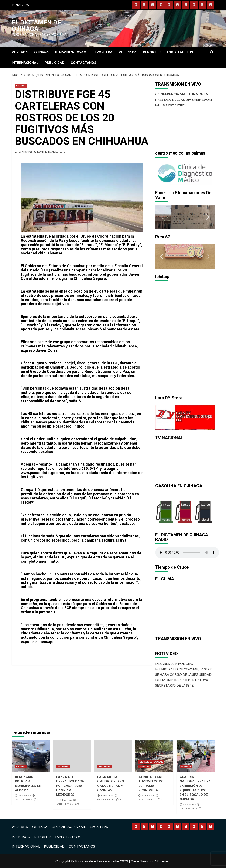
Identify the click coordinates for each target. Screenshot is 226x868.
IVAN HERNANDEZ (48, 152)
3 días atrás (25, 796)
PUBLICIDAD (54, 63)
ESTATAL (21, 86)
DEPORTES (152, 52)
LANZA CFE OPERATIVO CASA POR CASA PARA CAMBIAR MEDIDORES (70, 786)
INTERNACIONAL (25, 63)
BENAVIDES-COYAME (72, 52)
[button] (162, 173)
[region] (185, 173)
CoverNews (139, 861)
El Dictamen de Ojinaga (36, 25)
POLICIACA (128, 52)
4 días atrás (189, 805)
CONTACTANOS (83, 63)
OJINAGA (42, 52)
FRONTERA (104, 52)
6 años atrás (25, 152)
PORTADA (20, 52)
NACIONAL (63, 767)
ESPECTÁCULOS (180, 52)
